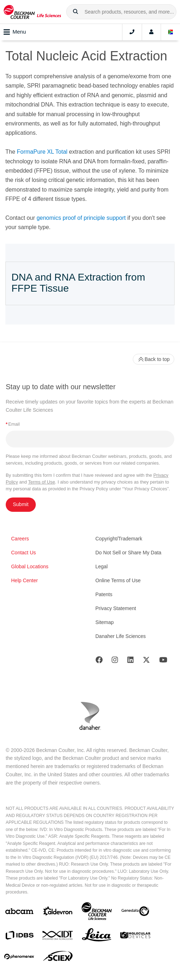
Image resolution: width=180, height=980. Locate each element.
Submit (21, 504)
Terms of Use (41, 482)
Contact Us (23, 553)
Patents (104, 594)
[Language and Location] (171, 32)
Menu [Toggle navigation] (15, 32)
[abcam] (19, 913)
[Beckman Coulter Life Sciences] (97, 913)
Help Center (25, 580)
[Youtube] (163, 661)
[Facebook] (99, 661)
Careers (20, 539)
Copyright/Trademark (119, 539)
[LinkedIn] (131, 661)
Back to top (154, 359)
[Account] (151, 32)
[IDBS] (19, 937)
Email (13, 424)
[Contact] (132, 32)
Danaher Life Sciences (121, 636)
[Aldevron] (58, 913)
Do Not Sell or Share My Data (128, 553)
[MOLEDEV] (135, 937)
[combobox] (121, 12)
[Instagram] (115, 661)
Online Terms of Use (118, 580)
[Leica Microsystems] (97, 937)
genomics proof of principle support (81, 218)
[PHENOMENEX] (19, 958)
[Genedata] (135, 913)
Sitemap (105, 622)
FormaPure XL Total (42, 152)
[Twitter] (146, 661)
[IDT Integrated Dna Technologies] (58, 937)
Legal (102, 566)
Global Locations (30, 566)
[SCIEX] (58, 958)
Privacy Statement (116, 608)
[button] (76, 12)
